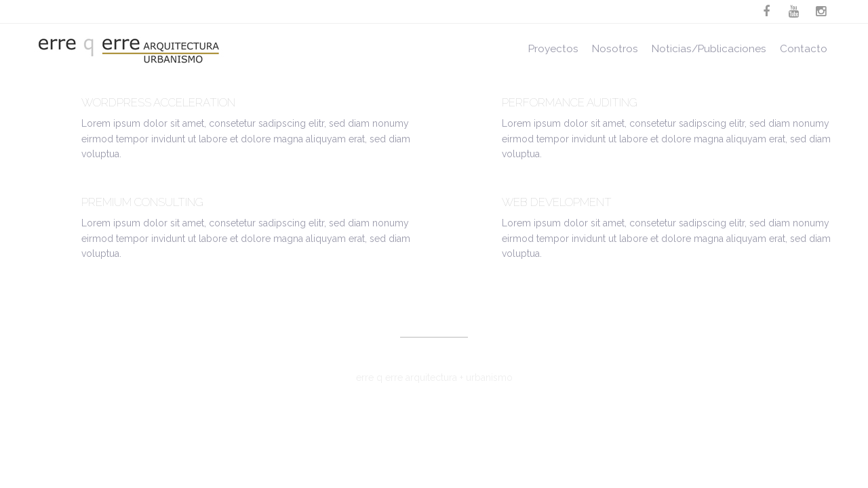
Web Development (557, 202)
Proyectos (553, 49)
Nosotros (615, 49)
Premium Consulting (142, 202)
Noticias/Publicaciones (709, 49)
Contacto (804, 49)
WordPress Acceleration (158, 102)
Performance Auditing (570, 102)
